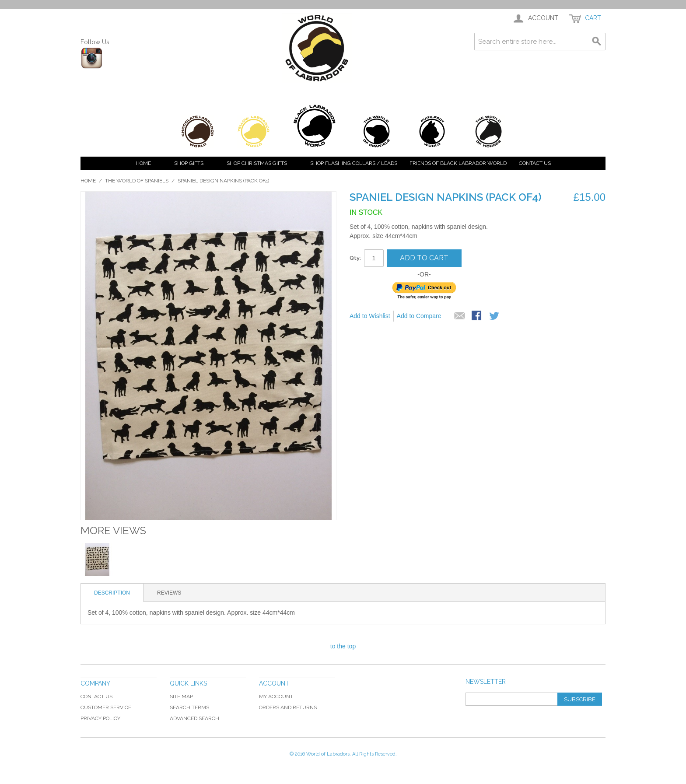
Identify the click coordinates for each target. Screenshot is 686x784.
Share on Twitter (495, 316)
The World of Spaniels (137, 181)
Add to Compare (419, 316)
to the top (343, 646)
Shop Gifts (189, 163)
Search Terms (189, 707)
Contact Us (535, 163)
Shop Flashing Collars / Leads (354, 163)
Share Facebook (477, 316)
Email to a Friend (460, 316)
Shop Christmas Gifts (257, 163)
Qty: (355, 258)
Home (143, 163)
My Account (276, 696)
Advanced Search (194, 718)
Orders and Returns (288, 707)
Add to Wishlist (370, 316)
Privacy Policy (100, 718)
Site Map (181, 696)
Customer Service (106, 707)
